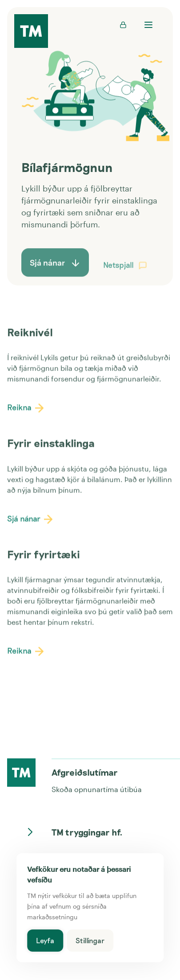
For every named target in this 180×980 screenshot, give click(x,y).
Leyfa (45, 940)
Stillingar (90, 940)
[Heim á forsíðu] (21, 773)
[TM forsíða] (31, 32)
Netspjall (127, 272)
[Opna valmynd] (148, 25)
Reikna (28, 410)
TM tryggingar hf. (76, 832)
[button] (143, 274)
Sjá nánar (33, 521)
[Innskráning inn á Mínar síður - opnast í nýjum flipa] (123, 25)
